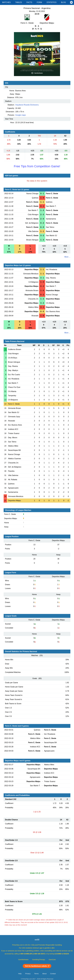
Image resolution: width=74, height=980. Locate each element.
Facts (29, 2)
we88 (37, 940)
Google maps (21, 115)
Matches (6, 2)
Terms (36, 974)
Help (20, 974)
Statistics (51, 2)
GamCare (52, 960)
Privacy (28, 974)
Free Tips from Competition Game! (37, 166)
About (44, 974)
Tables (19, 2)
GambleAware (23, 960)
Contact (53, 974)
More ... (67, 257)
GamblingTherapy (39, 960)
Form (39, 2)
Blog (63, 2)
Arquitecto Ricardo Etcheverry (27, 105)
